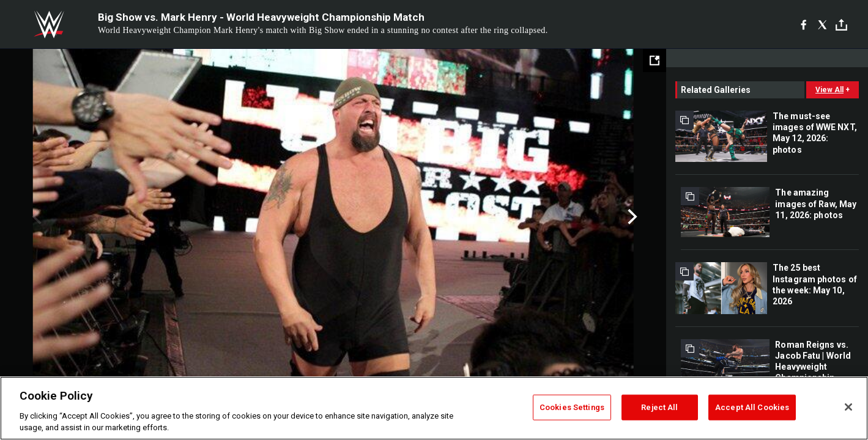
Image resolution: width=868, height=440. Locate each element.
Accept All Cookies (752, 407)
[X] (822, 24)
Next (631, 217)
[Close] (848, 407)
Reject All (659, 407)
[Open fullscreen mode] (655, 61)
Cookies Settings (572, 407)
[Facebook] (803, 24)
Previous (35, 217)
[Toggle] (841, 25)
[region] (434, 408)
